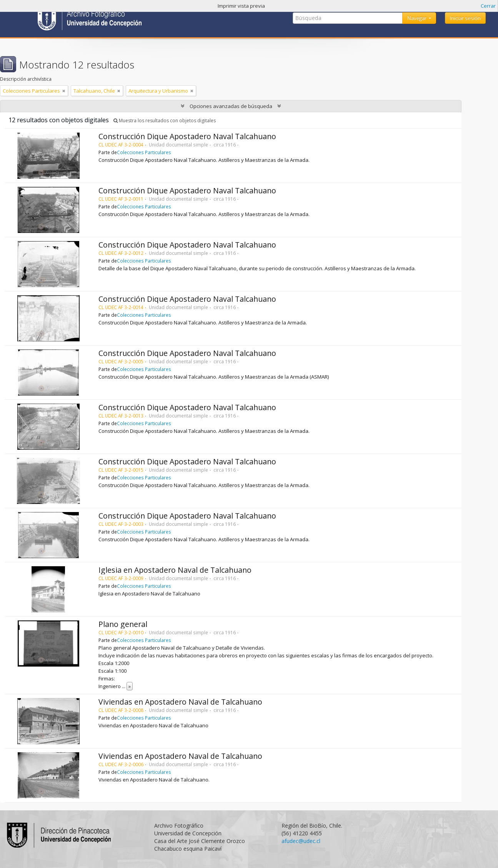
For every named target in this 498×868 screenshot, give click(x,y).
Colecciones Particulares (144, 152)
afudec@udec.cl (301, 841)
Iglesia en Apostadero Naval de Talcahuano (175, 570)
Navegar (417, 18)
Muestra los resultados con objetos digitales (165, 121)
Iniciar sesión (465, 18)
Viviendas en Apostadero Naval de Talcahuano (180, 702)
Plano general (123, 624)
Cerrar (488, 6)
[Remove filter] (64, 91)
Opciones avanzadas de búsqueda (231, 106)
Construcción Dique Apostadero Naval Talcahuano (187, 136)
